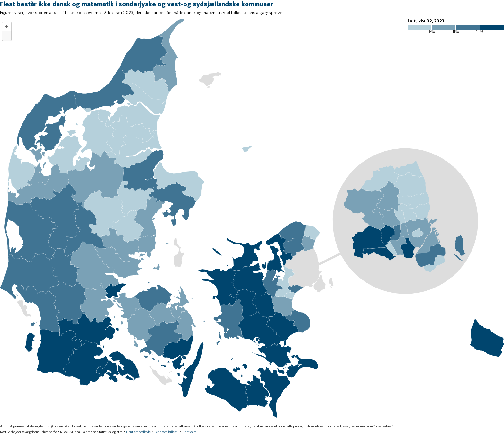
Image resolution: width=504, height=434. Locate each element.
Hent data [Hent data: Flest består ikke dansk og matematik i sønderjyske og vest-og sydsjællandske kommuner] (189, 432)
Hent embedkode (138, 432)
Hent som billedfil (166, 432)
